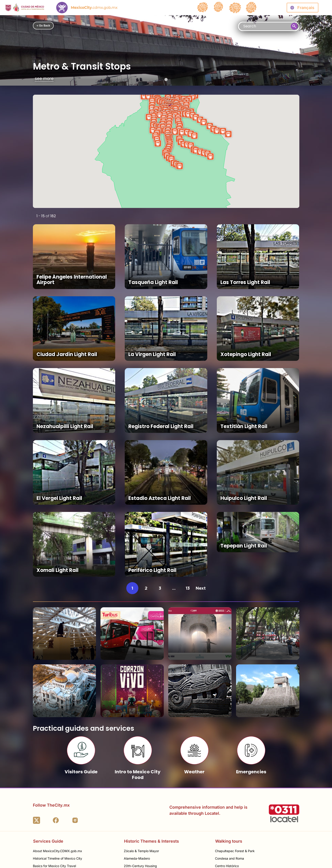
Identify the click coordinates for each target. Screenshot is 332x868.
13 (188, 531)
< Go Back (43, 25)
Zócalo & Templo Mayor (141, 785)
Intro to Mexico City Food (138, 693)
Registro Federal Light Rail (161, 392)
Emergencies (251, 690)
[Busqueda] (269, 26)
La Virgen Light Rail (152, 332)
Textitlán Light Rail (244, 392)
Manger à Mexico (46, 815)
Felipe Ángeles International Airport (72, 268)
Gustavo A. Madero (229, 830)
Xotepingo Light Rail (246, 332)
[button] (179, 166)
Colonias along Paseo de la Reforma (242, 808)
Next (201, 531)
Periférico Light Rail (152, 513)
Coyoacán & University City (235, 823)
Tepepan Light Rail (244, 513)
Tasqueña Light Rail (153, 271)
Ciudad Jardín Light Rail (67, 332)
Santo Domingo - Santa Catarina (148, 815)
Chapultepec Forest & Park (235, 785)
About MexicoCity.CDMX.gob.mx (57, 785)
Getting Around (44, 808)
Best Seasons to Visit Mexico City (58, 830)
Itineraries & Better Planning (53, 823)
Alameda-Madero (137, 793)
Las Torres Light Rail (245, 271)
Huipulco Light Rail (244, 453)
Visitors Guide (81, 690)
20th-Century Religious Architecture (151, 808)
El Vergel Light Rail (59, 453)
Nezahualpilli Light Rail (65, 392)
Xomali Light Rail (57, 513)
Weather (194, 690)
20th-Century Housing (140, 800)
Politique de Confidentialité (278, 854)
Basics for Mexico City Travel (54, 800)
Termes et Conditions (237, 854)
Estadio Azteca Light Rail (160, 453)
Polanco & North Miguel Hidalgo (239, 815)
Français (306, 8)
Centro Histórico (227, 800)
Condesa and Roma (229, 793)
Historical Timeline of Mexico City (57, 793)
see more (44, 79)
